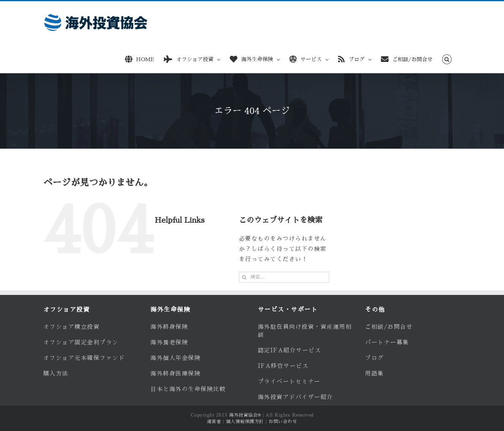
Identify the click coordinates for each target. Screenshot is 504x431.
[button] (447, 58)
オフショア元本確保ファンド (84, 358)
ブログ (374, 358)
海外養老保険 (169, 342)
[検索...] (284, 277)
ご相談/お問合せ (389, 327)
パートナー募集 (387, 342)
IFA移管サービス (283, 366)
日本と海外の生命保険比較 (188, 389)
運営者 (214, 421)
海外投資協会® (245, 415)
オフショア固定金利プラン (81, 342)
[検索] (244, 277)
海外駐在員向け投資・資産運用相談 (305, 331)
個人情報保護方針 (245, 421)
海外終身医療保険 (175, 373)
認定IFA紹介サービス (290, 350)
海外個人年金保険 (175, 358)
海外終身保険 (169, 327)
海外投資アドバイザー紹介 (295, 397)
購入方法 (56, 373)
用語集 (374, 373)
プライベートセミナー (289, 381)
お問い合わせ (283, 421)
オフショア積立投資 (72, 327)
